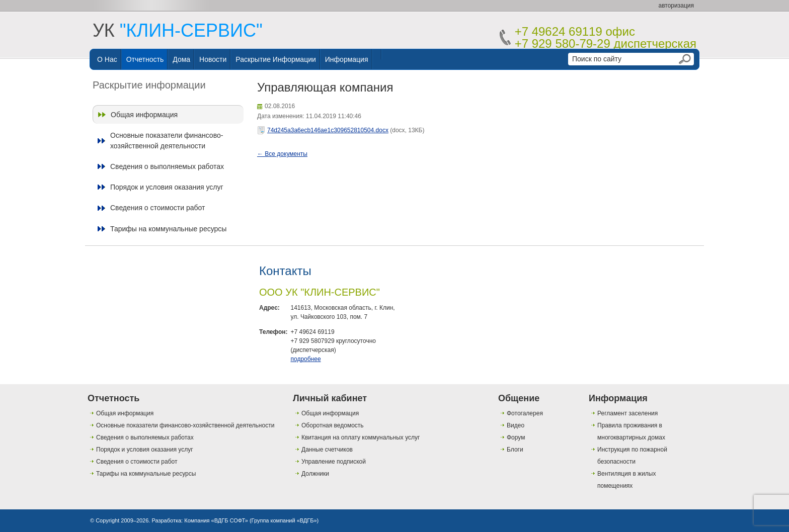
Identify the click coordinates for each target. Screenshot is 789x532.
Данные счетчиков (327, 450)
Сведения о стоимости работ (157, 208)
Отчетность (145, 59)
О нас (107, 59)
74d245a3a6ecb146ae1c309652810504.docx (328, 130)
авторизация (676, 6)
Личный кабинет (330, 398)
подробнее (305, 359)
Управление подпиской (334, 462)
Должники (315, 474)
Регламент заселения (627, 413)
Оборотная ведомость (333, 425)
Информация (347, 59)
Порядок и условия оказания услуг (167, 187)
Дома (181, 59)
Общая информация (144, 115)
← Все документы (282, 154)
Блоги (515, 450)
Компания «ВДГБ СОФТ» (216, 520)
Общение (519, 398)
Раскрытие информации (276, 59)
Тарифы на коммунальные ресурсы (168, 229)
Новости (213, 59)
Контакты (285, 271)
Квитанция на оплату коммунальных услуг (361, 437)
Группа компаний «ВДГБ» (284, 520)
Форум (516, 437)
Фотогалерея (525, 413)
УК (178, 30)
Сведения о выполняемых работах (167, 166)
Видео (516, 425)
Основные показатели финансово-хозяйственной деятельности (167, 140)
